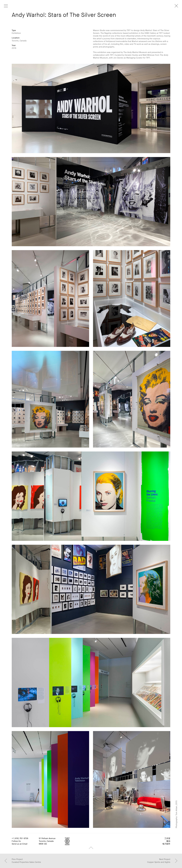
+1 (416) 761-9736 (20, 838)
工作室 (167, 838)
